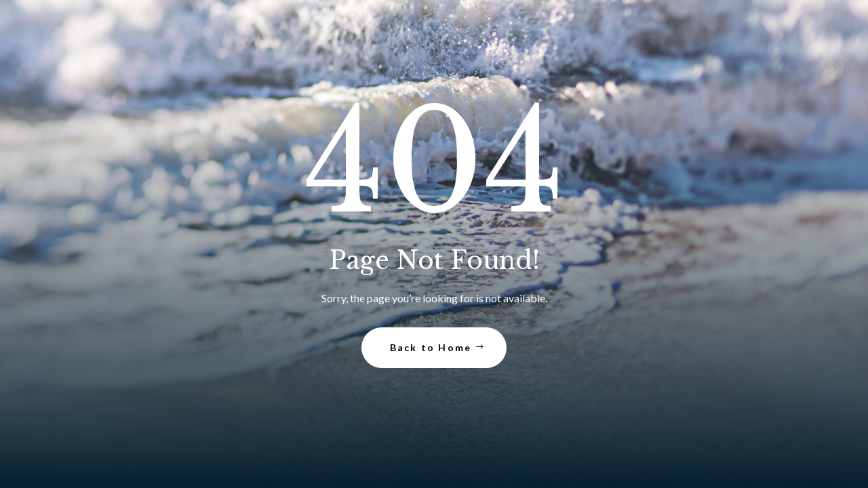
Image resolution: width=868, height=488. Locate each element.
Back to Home (431, 347)
